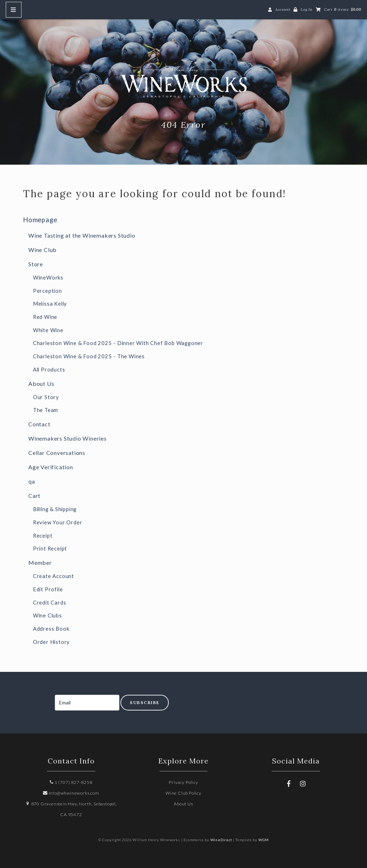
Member (40, 562)
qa (32, 481)
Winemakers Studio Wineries (68, 438)
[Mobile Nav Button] (14, 10)
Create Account (54, 576)
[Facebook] (289, 784)
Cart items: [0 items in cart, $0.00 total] (343, 9)
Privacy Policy (183, 782)
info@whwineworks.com (71, 793)
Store (36, 264)
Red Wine (45, 317)
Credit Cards (50, 603)
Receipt (43, 536)
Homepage (40, 220)
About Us (41, 384)
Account (283, 9)
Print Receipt (50, 549)
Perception (47, 291)
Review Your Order (58, 522)
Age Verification (51, 467)
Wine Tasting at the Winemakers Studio (82, 235)
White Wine (48, 330)
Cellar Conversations (57, 453)
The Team (46, 410)
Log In (307, 9)
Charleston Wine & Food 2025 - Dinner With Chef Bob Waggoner (118, 343)
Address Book (51, 629)
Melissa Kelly (50, 304)
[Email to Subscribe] (87, 703)
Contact (39, 424)
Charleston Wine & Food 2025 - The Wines (89, 356)
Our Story (46, 397)
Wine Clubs (47, 615)
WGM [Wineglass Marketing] (264, 840)
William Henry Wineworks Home (183, 82)
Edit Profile (48, 589)
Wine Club (42, 250)
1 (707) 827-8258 (71, 782)
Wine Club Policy (183, 793)
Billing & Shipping (55, 509)
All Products (49, 370)
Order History (51, 642)
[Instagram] (303, 784)
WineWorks (48, 278)
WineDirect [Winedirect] (221, 840)
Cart (34, 496)
